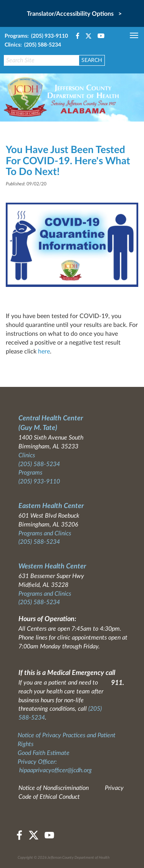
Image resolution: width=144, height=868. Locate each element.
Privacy (114, 788)
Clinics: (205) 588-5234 (33, 45)
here (44, 352)
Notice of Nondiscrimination (54, 788)
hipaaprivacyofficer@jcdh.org (55, 770)
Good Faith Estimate (44, 753)
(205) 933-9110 (39, 481)
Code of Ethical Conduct (49, 797)
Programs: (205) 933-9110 (36, 36)
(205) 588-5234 (39, 464)
